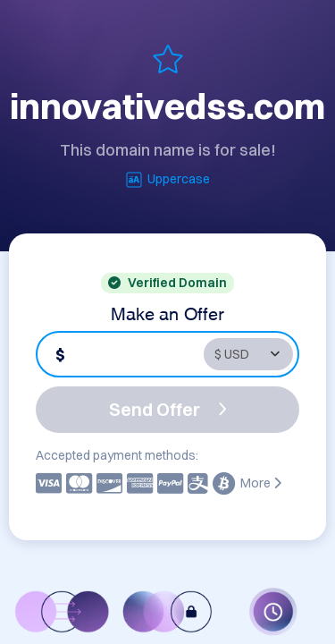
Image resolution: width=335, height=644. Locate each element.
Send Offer (168, 409)
